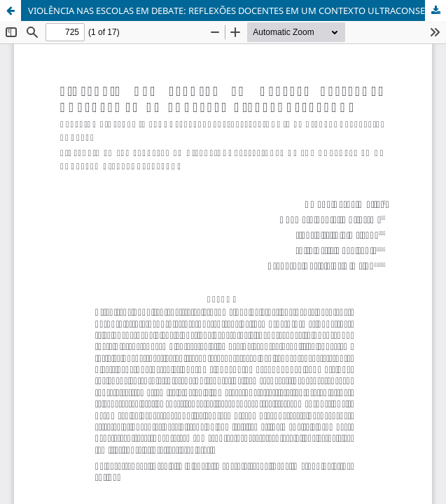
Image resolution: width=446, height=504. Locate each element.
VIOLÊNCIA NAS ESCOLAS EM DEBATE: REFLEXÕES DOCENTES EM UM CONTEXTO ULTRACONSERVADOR (237, 10)
